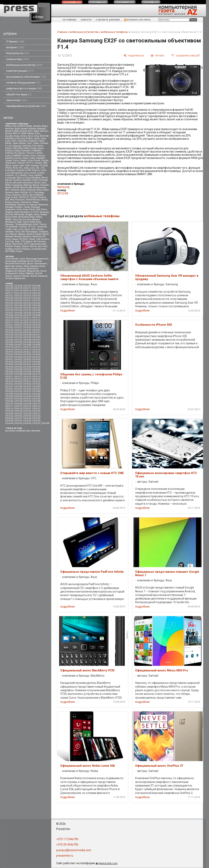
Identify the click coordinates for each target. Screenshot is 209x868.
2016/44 (9, 423)
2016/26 (36, 411)
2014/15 (18, 350)
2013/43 (18, 337)
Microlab (43, 180)
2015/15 (9, 379)
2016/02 (36, 399)
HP (27, 163)
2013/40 (27, 335)
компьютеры (18, 59)
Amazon (9, 131)
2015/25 (27, 384)
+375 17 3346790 (67, 839)
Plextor (36, 202)
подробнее (68, 310)
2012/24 (36, 296)
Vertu (18, 232)
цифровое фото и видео (24, 88)
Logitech (38, 175)
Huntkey (9, 249)
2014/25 (27, 354)
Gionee (9, 160)
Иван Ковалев (31, 266)
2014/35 (9, 362)
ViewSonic (44, 232)
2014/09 (36, 345)
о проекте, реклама (108, 20)
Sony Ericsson (25, 220)
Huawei (38, 163)
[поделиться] (134, 55)
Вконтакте (18, 244)
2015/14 (36, 377)
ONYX (25, 195)
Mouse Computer (41, 185)
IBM (45, 163)
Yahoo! (32, 239)
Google (23, 160)
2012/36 (36, 303)
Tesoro (19, 251)
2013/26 (9, 327)
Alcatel (24, 129)
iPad (46, 165)
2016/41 (18, 421)
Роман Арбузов (26, 273)
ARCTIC (17, 133)
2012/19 (27, 293)
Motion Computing (14, 185)
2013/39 (18, 335)
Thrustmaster (12, 227)
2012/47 (27, 310)
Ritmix (44, 209)
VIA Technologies (30, 232)
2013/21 (9, 325)
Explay (17, 151)
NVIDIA (24, 192)
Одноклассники (38, 244)
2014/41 (27, 364)
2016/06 (36, 401)
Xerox (8, 239)
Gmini (16, 160)
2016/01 (27, 399)
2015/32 (18, 389)
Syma (39, 222)
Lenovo (33, 173)
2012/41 (9, 308)
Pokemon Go (23, 205)
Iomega (35, 165)
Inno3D (17, 249)
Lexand (41, 173)
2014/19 (9, 352)
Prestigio (9, 207)
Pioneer (16, 202)
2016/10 (36, 404)
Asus (38, 133)
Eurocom (9, 151)
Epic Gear (42, 246)
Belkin (24, 136)
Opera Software (36, 195)
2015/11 (9, 377)
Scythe (21, 214)
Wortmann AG (39, 237)
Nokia (39, 190)
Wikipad (9, 237)
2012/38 (18, 305)
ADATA (22, 126)
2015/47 (9, 399)
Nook (17, 192)
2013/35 (18, 332)
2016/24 (18, 411)
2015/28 (18, 386)
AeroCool (9, 129)
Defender (27, 146)
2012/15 (27, 291)
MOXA (16, 187)
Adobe (29, 126)
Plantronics (26, 202)
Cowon (36, 143)
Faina (8, 259)
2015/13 (27, 377)
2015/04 (18, 372)
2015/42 (36, 394)
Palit (12, 200)
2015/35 (9, 391)
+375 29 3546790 (67, 845)
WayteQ (22, 234)
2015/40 (18, 394)
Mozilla (24, 187)
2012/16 (36, 291)
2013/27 (18, 327)
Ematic (34, 148)
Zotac (17, 242)
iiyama (15, 165)
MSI (30, 187)
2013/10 (18, 318)
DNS (15, 148)
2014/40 (18, 364)
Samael (15, 259)
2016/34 (27, 416)
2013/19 (27, 323)
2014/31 (9, 359)
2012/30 (18, 300)
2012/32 (36, 300)
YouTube (10, 242)
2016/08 (18, 404)
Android (24, 131)
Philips (9, 202)
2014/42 (36, 364)
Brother (29, 138)
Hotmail (21, 163)
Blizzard (21, 138)
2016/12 (18, 406)
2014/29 (27, 357)
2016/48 (45, 423)
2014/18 (36, 350)
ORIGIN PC (24, 197)
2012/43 (27, 308)
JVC (43, 168)
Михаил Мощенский (29, 271)
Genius (18, 158)
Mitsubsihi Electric (32, 183)
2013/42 (9, 337)
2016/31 (36, 413)
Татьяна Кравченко (15, 278)
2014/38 (36, 362)
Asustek (9, 136)
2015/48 (18, 399)
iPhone (8, 168)
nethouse (15, 190)
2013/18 (18, 323)
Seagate (29, 214)
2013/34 (9, 332)
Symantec (10, 224)
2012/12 (36, 288)
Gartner (26, 156)
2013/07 (27, 315)
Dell (34, 146)
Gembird (9, 158)
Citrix (14, 141)
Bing (37, 136)
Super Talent (23, 222)
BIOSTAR (44, 136)
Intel (22, 165)
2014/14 (9, 350)
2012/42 (18, 308)
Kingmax (26, 249)
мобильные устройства (24, 65)
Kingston (21, 170)
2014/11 (18, 347)
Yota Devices (43, 239)
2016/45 (18, 423)
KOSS (29, 170)
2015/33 (27, 389)
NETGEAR (10, 251)
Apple (36, 131)
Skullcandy (23, 217)
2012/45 (9, 310)
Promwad (35, 207)
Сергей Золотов (21, 276)
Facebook (26, 151)
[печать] (158, 55)
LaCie (43, 170)
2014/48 (18, 369)
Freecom (30, 153)
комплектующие (20, 71)
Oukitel (34, 197)
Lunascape (11, 178)
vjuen (22, 259)
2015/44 (18, 396)
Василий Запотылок (16, 264)
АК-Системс (40, 242)
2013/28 (27, 327)
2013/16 (36, 320)
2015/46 (36, 396)
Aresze (33, 246)
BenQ (31, 136)
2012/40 (36, 305)
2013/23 (18, 325)
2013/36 (27, 332)
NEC (7, 190)
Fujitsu (9, 156)
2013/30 (9, 330)
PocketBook (11, 205)
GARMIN (17, 156)
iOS (41, 165)
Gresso (45, 160)
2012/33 (9, 303)
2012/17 (9, 293)
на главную (70, 20)
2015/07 (9, 374)
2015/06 (36, 372)
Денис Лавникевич (37, 264)
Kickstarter (10, 170)
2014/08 (27, 345)
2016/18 (18, 408)
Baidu (17, 136)
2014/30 (36, 357)
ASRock (31, 133)
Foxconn (21, 153)
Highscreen (11, 163)
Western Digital (34, 234)
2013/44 (27, 337)
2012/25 (9, 298)
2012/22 (18, 296)
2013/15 (27, 320)
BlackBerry (10, 138)
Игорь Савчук (19, 269)
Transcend (41, 227)
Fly (15, 153)
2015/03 (9, 372)
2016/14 (36, 406)
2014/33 (27, 359)
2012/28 (36, 298)
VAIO (33, 229)
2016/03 (9, 401)
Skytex (39, 217)
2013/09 (9, 318)
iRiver (15, 168)
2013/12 (36, 318)
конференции (23, 431)
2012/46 (18, 310)
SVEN (32, 222)
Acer (15, 126)
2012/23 (27, 296)
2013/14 (18, 320)
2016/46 (27, 423)
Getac (25, 158)
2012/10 (18, 288)
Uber (15, 229)
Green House (34, 160)
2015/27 (9, 386)
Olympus (16, 195)
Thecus (43, 224)
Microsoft (17, 183)
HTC (31, 163)
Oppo (8, 197)
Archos (9, 133)
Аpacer (29, 242)
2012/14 (18, 291)
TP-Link (32, 227)
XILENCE (24, 239)
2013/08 (36, 315)
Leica (26, 173)
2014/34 (36, 359)
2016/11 (9, 406)
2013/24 (27, 325)
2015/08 (18, 374)
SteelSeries (11, 222)
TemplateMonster (24, 224)
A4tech (9, 126)
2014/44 (18, 367)
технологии (17, 100)
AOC (30, 131)
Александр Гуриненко (37, 259)
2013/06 (18, 315)
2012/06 (18, 286)
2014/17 (27, 350)
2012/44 (36, 308)
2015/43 (9, 396)
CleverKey (22, 141)
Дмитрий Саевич (14, 266)
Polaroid (34, 205)
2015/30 (36, 386)
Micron (9, 183)
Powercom (43, 205)
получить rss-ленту (137, 20)
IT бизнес (15, 42)
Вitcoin (8, 244)
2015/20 (18, 381)
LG (16, 175)
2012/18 (18, 293)
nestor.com (72, 2)
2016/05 (27, 401)
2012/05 (9, 286)
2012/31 (27, 300)
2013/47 (18, 340)
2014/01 (36, 340)
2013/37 (36, 332)
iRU (21, 168)
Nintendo (31, 190)
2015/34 (36, 389)
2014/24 (18, 354)
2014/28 (18, 357)
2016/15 (9, 408)
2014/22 (36, 352)
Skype (32, 217)
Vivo (7, 234)
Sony (15, 220)
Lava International (14, 173)
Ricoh (32, 209)
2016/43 (36, 421)
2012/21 (9, 296)
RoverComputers (22, 212)
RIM (38, 209)
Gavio (33, 156)
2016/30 (27, 413)
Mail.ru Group (24, 178)
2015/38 (36, 391)
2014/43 (9, 367)
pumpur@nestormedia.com (74, 850)
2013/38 (9, 335)
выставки (10, 431)
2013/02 (18, 313)
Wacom (14, 234)
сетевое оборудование (23, 83)
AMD (16, 131)
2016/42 (27, 421)
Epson (41, 148)
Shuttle (44, 214)
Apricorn (44, 131)
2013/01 (9, 313)
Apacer (26, 246)
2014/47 (9, 369)
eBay (20, 148)
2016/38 (27, 418)
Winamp (18, 237)
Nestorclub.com (108, 863)
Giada (32, 158)
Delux (40, 146)
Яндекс (18, 246)
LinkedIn (23, 175)
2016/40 (9, 421)
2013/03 (27, 313)
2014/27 (9, 357)
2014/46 (36, 367)
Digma (8, 148)
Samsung (44, 212)
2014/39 (9, 364)
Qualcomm (10, 209)
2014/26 (36, 354)
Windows (27, 237)
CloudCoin (33, 141)
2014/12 (27, 347)
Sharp (37, 214)
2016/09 (27, 404)
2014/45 (27, 367)
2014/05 (36, 342)
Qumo (19, 209)
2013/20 (36, 323)
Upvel (27, 229)
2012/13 (9, 291)
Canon (37, 138)
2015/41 (27, 394)
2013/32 (27, 330)
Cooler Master (19, 143)
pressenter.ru (65, 856)
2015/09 (27, 374)
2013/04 (36, 313)
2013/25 (36, 325)
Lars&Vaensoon (39, 249)
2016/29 (18, 413)
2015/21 (27, 381)
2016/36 (9, 418)
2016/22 (36, 408)
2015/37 (27, 391)
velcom (40, 229)
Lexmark (9, 175)
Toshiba (23, 227)
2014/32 (18, 359)
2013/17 (9, 323)
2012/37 (9, 305)
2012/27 (27, 298)
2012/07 (27, 286)
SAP (16, 214)
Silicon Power (11, 217)
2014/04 (27, 342)
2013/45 (36, 337)
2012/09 (9, 288)
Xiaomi (15, 239)
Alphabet (41, 129)
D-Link (8, 146)
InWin (28, 165)
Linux (30, 175)
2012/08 (36, 286)
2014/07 (18, 345)
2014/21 (27, 352)
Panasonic (20, 200)
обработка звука (19, 94)
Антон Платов (34, 261)
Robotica (9, 212)
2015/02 (36, 369)
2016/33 (18, 416)
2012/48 (36, 310)
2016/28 (9, 413)
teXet (36, 224)
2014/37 (27, 362)
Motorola (28, 185)
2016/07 (9, 404)
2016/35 (36, 416)
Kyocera (36, 170)
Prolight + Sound (22, 207)
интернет (15, 47)
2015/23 (9, 384)
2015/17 (27, 379)
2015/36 (18, 391)
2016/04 (18, 401)
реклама (36, 431)
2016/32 (9, 416)
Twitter (9, 229)
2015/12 (18, 377)
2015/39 (9, 394)
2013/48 (27, 340)
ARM (24, 133)
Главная (62, 32)
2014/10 (9, 347)
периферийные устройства (26, 106)
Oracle (14, 197)
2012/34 (18, 303)
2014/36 (18, 362)
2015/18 (36, 379)
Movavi (9, 187)
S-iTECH (35, 212)
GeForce (41, 156)
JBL (38, 168)
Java (33, 168)
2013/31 (18, 330)
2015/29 (27, 386)
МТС (27, 244)
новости (86, 20)
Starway (36, 220)
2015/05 (27, 372)
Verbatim (10, 232)
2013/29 (36, 327)
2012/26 (18, 298)
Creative (44, 143)
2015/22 (36, 381)
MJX (44, 183)
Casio (43, 138)
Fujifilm (39, 153)
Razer (26, 209)
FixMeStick (36, 151)
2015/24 (18, 384)
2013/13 (9, 320)
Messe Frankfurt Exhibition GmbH (22, 180)
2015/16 (18, 379)
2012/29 (9, 300)
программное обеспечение (26, 77)
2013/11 (27, 318)
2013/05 (9, 315)
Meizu (45, 178)
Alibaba (32, 129)
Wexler (46, 234)
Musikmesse (40, 187)
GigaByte (40, 158)
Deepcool (17, 146)
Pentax (44, 200)
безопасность (18, 53)
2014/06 (9, 345)
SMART (9, 220)
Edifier (26, 148)
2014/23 (9, 354)
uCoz (21, 229)
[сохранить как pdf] (186, 55)
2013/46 (9, 340)
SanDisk (9, 214)
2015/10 (36, 374)
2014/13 (36, 347)
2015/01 (27, 369)
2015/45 (27, 396)
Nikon (23, 190)
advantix (37, 126)
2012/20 (36, 293)
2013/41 (36, 335)
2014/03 (18, 342)
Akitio (17, 129)
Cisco (8, 141)
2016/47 (36, 423)
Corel (29, 143)
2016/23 (9, 411)
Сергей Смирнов (39, 276)
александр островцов (16, 261)
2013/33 (36, 330)
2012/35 (27, 303)
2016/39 (36, 418)
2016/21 (27, 408)
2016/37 (18, 418)
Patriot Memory (33, 200)
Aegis (45, 126)
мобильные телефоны (115, 32)
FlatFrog (9, 153)
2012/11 (27, 288)
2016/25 (27, 411)
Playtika (9, 246)
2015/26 (36, 384)
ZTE (23, 242)
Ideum (8, 165)
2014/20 (18, 352)
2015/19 (9, 381)
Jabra (26, 168)
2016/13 (27, 406)
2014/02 (9, 342)
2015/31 (9, 389)
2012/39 (27, 305)
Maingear (36, 178)
